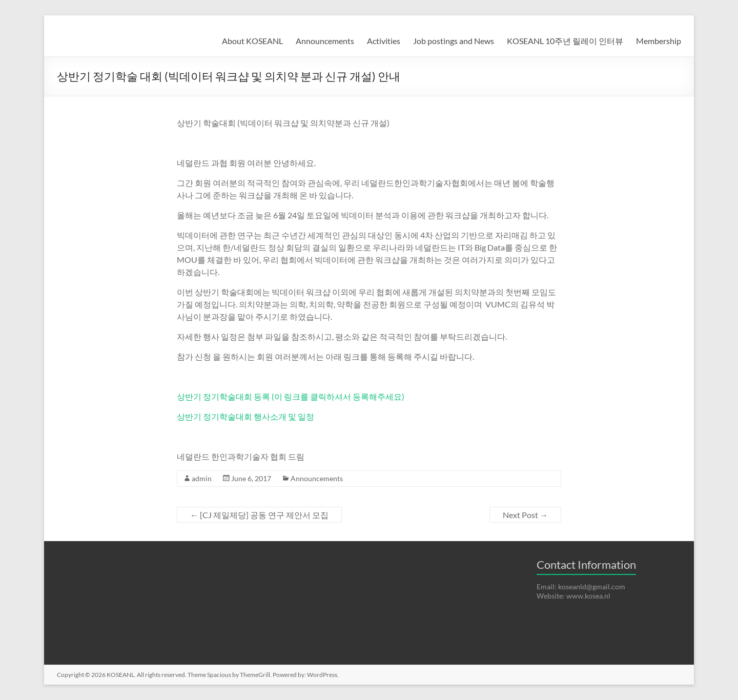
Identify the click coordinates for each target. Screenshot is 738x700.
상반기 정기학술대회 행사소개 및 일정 (245, 416)
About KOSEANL (252, 41)
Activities (384, 41)
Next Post (525, 515)
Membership (659, 41)
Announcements (325, 41)
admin (202, 478)
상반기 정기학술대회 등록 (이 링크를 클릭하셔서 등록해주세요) (291, 396)
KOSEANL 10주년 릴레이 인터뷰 (565, 41)
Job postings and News (454, 41)
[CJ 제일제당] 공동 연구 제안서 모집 (259, 515)
